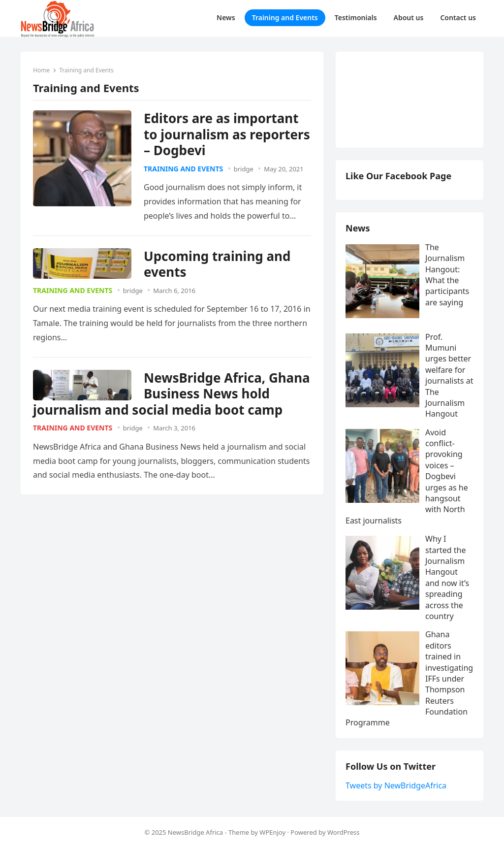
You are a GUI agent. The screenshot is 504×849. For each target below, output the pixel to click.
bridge (244, 169)
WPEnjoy (272, 832)
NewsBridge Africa (195, 832)
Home (41, 70)
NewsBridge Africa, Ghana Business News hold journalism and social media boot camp (172, 394)
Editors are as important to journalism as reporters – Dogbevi (227, 134)
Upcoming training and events (217, 264)
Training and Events (183, 169)
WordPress (344, 832)
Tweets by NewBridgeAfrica (396, 785)
